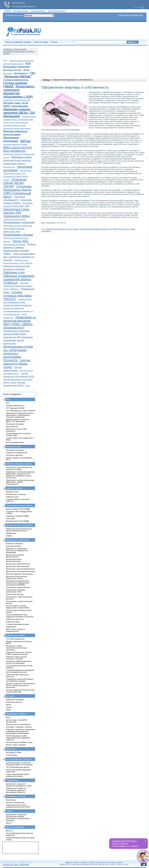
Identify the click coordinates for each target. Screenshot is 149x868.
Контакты (101, 862)
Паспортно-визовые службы (19, 464)
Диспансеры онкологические (17, 566)
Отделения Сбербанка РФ (17, 453)
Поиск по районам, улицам (18, 42)
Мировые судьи (21, 157)
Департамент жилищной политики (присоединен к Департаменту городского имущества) (20, 415)
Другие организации (15, 827)
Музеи (8, 705)
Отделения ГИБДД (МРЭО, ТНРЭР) (15, 183)
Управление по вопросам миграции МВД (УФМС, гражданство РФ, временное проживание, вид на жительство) (18, 337)
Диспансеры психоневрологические (20, 571)
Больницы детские (12, 70)
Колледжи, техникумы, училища (15, 144)
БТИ (107, 117)
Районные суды (14, 272)
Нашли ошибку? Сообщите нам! (131, 15)
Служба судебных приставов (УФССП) (17, 296)
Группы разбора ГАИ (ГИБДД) (18, 509)
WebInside (24, 865)
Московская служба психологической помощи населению (16, 648)
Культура (10, 696)
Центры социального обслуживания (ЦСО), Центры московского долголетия (19, 376)
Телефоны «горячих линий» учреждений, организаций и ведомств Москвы (19, 51)
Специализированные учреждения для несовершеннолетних (20, 671)
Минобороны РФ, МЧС (16, 796)
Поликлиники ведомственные (14, 219)
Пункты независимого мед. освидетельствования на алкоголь (19, 257)
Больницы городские (17, 67)
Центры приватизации (15, 442)
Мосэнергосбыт (9, 167)
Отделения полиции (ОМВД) (17, 516)
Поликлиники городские (19, 222)
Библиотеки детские (14, 702)
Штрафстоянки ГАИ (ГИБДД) (17, 521)
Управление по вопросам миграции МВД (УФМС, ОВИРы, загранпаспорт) (20, 322)
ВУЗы (27, 70)
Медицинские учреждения (18, 540)
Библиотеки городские (15, 699)
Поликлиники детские (18, 235)
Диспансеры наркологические (15, 125)
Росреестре (46, 138)
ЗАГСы (25, 141)
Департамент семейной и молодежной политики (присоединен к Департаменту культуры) (18, 817)
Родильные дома (13, 622)
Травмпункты (8, 318)
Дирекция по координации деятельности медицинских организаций (17, 550)
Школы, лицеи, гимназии (14, 382)
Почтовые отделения (14, 455)
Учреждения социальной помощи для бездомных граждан (19, 680)
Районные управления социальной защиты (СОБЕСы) (19, 279)
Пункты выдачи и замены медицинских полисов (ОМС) (18, 607)
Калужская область (38, 11)
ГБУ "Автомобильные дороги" (18, 767)
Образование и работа (16, 714)
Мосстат (9, 831)
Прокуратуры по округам (14, 244)
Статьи (54, 42)
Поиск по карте (41, 42)
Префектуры (11, 533)
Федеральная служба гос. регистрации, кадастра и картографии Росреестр (77, 229)
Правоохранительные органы (19, 505)
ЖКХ (8, 399)
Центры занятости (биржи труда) (17, 364)
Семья (9, 811)
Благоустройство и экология (19, 759)
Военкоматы (21, 73)
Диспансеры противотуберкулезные (17, 128)
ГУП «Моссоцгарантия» (15, 639)
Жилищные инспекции (15, 424)
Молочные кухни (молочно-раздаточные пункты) (17, 577)
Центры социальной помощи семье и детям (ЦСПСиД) (20, 691)
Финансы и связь (14, 446)
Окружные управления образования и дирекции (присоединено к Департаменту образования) (21, 731)
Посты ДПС (20, 241)
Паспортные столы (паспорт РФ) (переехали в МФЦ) (17, 213)
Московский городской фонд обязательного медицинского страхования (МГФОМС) (18, 583)
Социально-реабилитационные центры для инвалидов (19, 662)
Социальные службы (15, 635)
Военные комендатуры (15, 802)
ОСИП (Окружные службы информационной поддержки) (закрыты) (18, 738)
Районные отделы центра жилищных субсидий (16, 658)
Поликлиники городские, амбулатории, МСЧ (16, 591)
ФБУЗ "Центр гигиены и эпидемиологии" (15, 630)
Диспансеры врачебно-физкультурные (15, 556)
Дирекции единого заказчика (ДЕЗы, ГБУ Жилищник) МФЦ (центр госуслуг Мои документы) (20, 120)
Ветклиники (8, 73)
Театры (24, 314)
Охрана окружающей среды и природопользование (18, 775)
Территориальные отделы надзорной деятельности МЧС (18, 806)
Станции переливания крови (17, 624)
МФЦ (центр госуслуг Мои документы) (18, 149)
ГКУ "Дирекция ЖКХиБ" (19, 75)
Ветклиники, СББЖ (14, 752)
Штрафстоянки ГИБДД (13, 385)
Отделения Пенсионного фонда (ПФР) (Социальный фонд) (17, 191)
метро (28, 385)
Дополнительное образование (18, 724)
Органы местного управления (19, 525)
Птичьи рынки (12, 755)
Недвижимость (13, 780)
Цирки (8, 710)
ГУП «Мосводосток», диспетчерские (21, 411)
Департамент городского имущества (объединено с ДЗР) (19, 91)
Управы (9, 536)
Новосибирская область (57, 11)
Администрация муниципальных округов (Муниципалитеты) (19, 530)
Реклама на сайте (115, 862)
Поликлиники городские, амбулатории (18, 226)
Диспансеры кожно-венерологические (14, 560)
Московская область (21, 11)
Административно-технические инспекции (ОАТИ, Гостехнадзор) (19, 764)
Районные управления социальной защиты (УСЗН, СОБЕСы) (18, 286)
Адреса (68, 862)
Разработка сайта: (11, 865)
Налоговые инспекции (15, 450)
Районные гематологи (15, 619)
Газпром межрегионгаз (16, 80)
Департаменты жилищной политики (17, 100)
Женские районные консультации (19, 574)
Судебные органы (14, 488)
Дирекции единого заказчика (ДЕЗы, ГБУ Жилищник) (19, 113)
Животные (11, 749)
